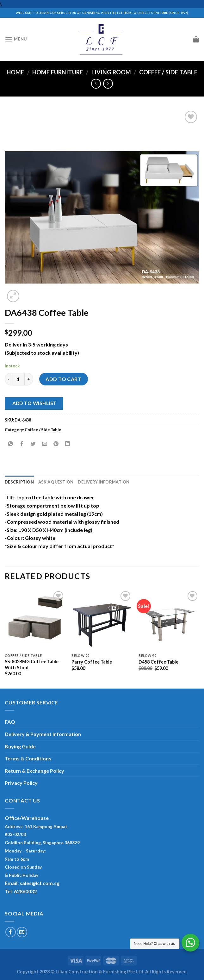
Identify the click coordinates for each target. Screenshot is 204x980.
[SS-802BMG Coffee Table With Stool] (35, 620)
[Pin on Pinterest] (56, 444)
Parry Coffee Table (92, 662)
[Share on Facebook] (22, 444)
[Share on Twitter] (33, 444)
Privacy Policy (21, 783)
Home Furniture (58, 72)
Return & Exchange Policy (34, 771)
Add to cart (63, 379)
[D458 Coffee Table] (169, 620)
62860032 (25, 891)
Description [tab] (19, 482)
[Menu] (16, 39)
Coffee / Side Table (168, 72)
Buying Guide (20, 746)
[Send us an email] (22, 932)
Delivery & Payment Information (43, 734)
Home (15, 72)
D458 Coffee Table (158, 662)
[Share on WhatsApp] (11, 444)
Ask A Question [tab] (56, 482)
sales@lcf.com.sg (40, 883)
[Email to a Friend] (45, 444)
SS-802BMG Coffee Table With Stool (32, 665)
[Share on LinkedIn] (68, 444)
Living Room (111, 72)
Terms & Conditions (28, 758)
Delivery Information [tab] (104, 482)
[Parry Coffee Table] (102, 620)
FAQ (10, 722)
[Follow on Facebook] (11, 932)
